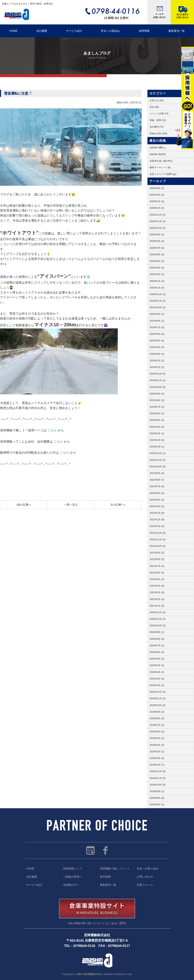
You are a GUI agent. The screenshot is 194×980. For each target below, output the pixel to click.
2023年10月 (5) (158, 387)
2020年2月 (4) (157, 679)
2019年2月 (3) (157, 758)
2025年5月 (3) (157, 261)
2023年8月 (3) (157, 400)
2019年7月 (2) (157, 725)
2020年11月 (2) (158, 619)
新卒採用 (105, 877)
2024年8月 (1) (157, 321)
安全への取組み (110, 31)
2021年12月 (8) (158, 533)
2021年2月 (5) (157, 599)
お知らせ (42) (157, 100)
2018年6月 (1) (157, 805)
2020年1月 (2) (157, 685)
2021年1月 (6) (157, 606)
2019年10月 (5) (158, 705)
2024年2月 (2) (157, 361)
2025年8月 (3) (157, 241)
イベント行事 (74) (159, 114)
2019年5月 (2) (157, 738)
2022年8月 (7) (157, 480)
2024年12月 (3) (158, 294)
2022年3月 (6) (157, 513)
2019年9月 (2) (157, 712)
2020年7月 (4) (157, 646)
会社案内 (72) (157, 127)
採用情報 (144, 31)
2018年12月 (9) (158, 771)
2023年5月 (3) (157, 420)
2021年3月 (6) (157, 592)
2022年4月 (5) (157, 506)
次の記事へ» (118, 505)
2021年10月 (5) (158, 546)
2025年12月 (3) (158, 215)
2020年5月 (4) (157, 659)
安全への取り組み (148, 869)
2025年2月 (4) (157, 281)
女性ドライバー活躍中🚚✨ (164, 174)
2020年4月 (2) (157, 665)
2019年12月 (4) (158, 692)
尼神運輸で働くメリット (115, 869)
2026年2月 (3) (157, 201)
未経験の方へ (71, 885)
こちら (52, 430)
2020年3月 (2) (157, 672)
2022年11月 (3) (158, 460)
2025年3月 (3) (157, 274)
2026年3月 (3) (157, 195)
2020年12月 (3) (158, 612)
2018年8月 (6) (157, 798)
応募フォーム (145, 885)
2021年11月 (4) (158, 540)
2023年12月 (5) (158, 374)
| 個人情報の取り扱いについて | (87, 923)
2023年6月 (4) (157, 414)
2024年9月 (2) (157, 314)
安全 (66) (154, 107)
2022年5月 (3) (157, 500)
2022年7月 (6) (157, 486)
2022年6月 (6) (157, 493)
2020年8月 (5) (157, 639)
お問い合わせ (145, 877)
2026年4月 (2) (157, 188)
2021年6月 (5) (157, 573)
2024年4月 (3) (157, 347)
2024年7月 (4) (157, 327)
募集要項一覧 (108, 885)
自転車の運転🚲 (158, 148)
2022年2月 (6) (157, 520)
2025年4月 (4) (157, 268)
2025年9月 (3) (157, 235)
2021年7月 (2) (157, 566)
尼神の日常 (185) (158, 134)
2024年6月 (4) (157, 334)
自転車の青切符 (158, 154)
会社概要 (42, 31)
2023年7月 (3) (157, 407)
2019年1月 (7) (157, 765)
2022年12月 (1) (158, 453)
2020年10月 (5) (158, 626)
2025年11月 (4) (158, 221)
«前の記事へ (24, 505)
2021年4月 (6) (157, 586)
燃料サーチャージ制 (160, 168)
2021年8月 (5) (157, 559)
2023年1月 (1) (157, 447)
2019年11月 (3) (158, 699)
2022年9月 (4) (157, 473)
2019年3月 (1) (157, 752)
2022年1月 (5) (157, 526)
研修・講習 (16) (158, 120)
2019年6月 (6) (157, 732)
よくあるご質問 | (116, 923)
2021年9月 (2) (157, 553)
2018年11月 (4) (158, 778)
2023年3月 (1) (157, 433)
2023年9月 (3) (157, 394)
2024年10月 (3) (158, 307)
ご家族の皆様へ (73, 877)
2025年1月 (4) (157, 288)
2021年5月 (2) (157, 579)
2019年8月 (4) (157, 718)
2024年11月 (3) (158, 301)
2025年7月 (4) (157, 248)
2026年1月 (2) (157, 208)
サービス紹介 (74, 31)
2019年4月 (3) (157, 745)
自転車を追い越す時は (161, 161)
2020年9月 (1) (157, 632)
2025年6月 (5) (157, 255)
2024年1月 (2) (157, 367)
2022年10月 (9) (158, 467)
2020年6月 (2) (157, 652)
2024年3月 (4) (157, 354)
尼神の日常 (122, 103)
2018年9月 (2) (157, 791)
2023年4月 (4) (157, 427)
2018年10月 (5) (158, 785)
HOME (13, 31)
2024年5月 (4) (157, 341)
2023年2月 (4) (157, 440)
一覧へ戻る (71, 505)
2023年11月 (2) (158, 380)
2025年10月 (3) (158, 228)
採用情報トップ (73, 869)
